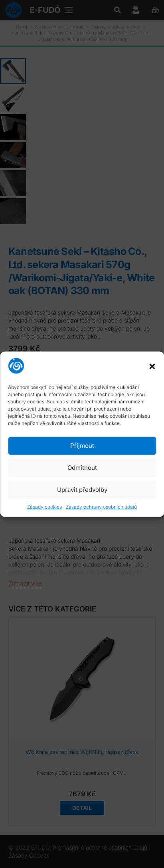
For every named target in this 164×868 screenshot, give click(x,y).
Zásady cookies (44, 506)
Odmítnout (82, 468)
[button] (152, 367)
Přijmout (82, 446)
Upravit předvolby (82, 490)
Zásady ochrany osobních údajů (101, 506)
